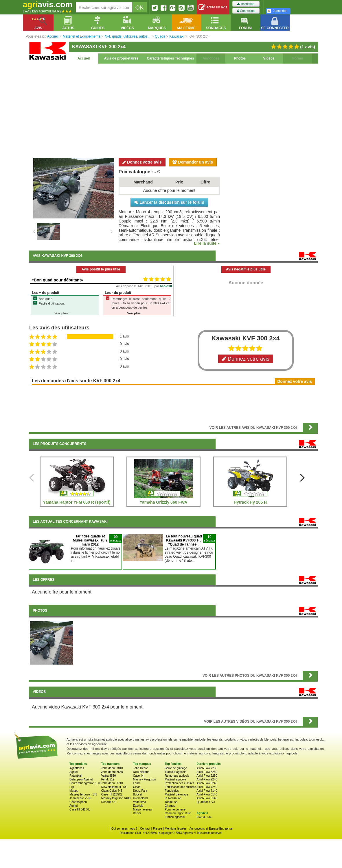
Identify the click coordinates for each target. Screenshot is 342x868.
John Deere (141, 768)
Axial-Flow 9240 (207, 779)
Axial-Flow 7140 (207, 791)
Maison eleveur (143, 809)
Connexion (246, 11)
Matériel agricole (175, 779)
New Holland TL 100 (114, 787)
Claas (137, 787)
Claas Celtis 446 (112, 791)
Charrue (170, 806)
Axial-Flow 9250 (207, 776)
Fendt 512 (108, 779)
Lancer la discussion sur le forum (169, 202)
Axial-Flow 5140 (207, 798)
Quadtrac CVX (206, 802)
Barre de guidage (176, 768)
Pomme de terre (175, 809)
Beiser (137, 813)
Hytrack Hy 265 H (250, 502)
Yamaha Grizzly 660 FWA (164, 502)
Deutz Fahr (140, 791)
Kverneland (140, 798)
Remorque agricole (177, 776)
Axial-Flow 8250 (207, 772)
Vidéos (269, 58)
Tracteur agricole (175, 772)
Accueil (84, 58)
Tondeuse (171, 802)
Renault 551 (109, 802)
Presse (158, 829)
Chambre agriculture (178, 813)
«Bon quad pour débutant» (57, 280)
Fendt (137, 783)
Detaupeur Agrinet (81, 779)
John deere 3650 (112, 772)
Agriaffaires (77, 768)
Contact (145, 829)
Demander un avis (193, 162)
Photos (240, 58)
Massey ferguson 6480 (116, 798)
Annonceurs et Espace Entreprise (211, 829)
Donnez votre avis (142, 162)
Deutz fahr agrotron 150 (85, 783)
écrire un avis (213, 7)
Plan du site (204, 817)
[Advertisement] (173, 110)
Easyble (138, 806)
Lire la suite (207, 243)
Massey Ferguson (145, 779)
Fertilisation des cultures (180, 787)
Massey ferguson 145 (83, 794)
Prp (72, 787)
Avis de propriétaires (121, 58)
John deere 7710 (112, 783)
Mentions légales (176, 829)
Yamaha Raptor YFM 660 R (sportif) (77, 502)
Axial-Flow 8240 (207, 783)
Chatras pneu (78, 802)
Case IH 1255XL (112, 794)
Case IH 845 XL (80, 809)
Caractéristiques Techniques (170, 58)
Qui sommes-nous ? (124, 829)
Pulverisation (173, 798)
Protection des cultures (179, 783)
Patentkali (76, 776)
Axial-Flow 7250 (207, 768)
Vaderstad (140, 802)
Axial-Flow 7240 (207, 787)
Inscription (246, 4)
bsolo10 (166, 286)
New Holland (141, 772)
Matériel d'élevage (176, 794)
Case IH (138, 776)
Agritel (73, 772)
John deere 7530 (80, 798)
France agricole (175, 817)
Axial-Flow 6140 (207, 794)
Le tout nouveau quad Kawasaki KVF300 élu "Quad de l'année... (184, 540)
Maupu (74, 791)
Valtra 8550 (109, 776)
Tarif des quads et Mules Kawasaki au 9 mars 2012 (90, 540)
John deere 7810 (112, 768)
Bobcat (138, 794)
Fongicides (172, 791)
